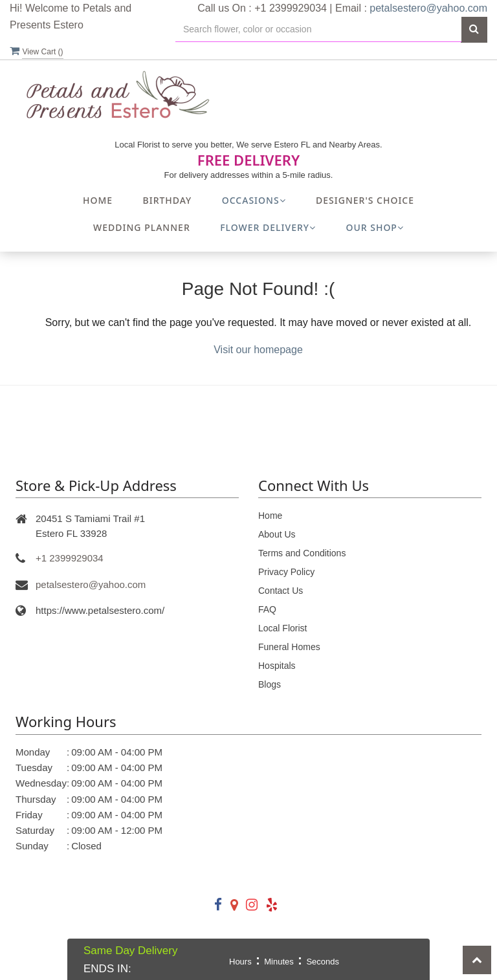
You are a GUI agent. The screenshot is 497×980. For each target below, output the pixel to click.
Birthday (168, 200)
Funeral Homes (289, 647)
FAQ (267, 609)
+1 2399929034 (70, 558)
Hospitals (277, 666)
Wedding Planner (142, 227)
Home (98, 200)
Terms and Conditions (302, 553)
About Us (277, 534)
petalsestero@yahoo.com (428, 8)
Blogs (270, 684)
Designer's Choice (365, 200)
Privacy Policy (286, 572)
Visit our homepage (258, 350)
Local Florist (282, 628)
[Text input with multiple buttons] (318, 29)
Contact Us (281, 591)
